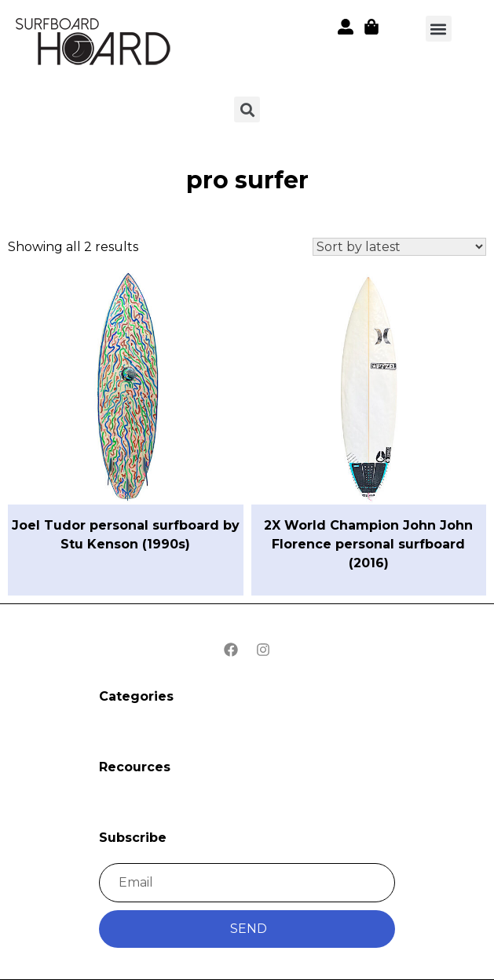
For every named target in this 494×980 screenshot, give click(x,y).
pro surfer (247, 180)
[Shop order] (399, 247)
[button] (439, 29)
